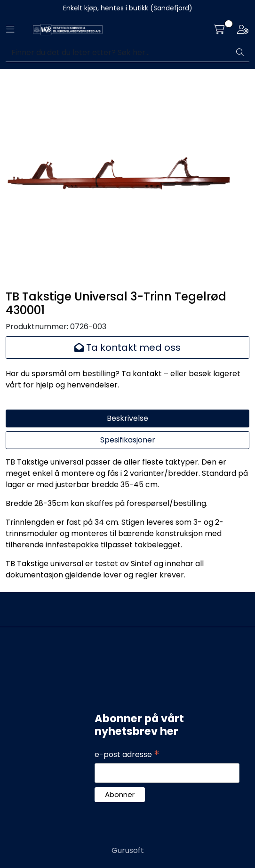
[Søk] (118, 53)
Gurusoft (128, 850)
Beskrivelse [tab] (127, 418)
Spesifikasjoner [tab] (128, 440)
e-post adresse (127, 755)
